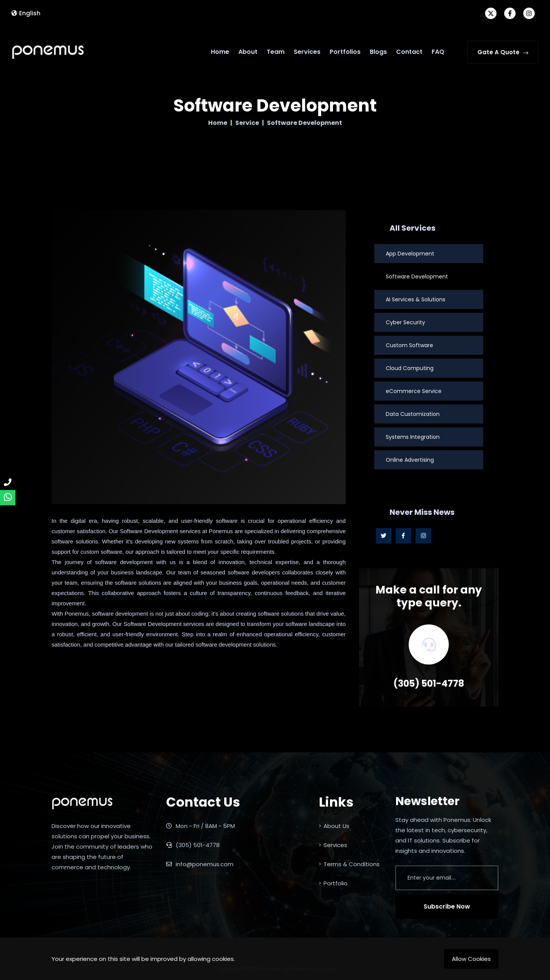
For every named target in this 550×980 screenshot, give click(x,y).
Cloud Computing (410, 368)
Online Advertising (410, 460)
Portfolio (333, 883)
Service (247, 123)
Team (276, 52)
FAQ (438, 52)
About (248, 52)
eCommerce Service (414, 391)
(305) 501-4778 (429, 683)
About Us (334, 826)
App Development (410, 254)
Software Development (417, 277)
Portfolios (345, 52)
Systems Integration (413, 437)
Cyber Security (405, 322)
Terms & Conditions (349, 864)
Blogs (378, 52)
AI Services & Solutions (416, 299)
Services (307, 52)
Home (220, 52)
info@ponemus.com (200, 864)
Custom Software (409, 345)
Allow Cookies (471, 959)
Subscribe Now (447, 906)
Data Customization (413, 414)
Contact (409, 52)
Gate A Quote (503, 52)
